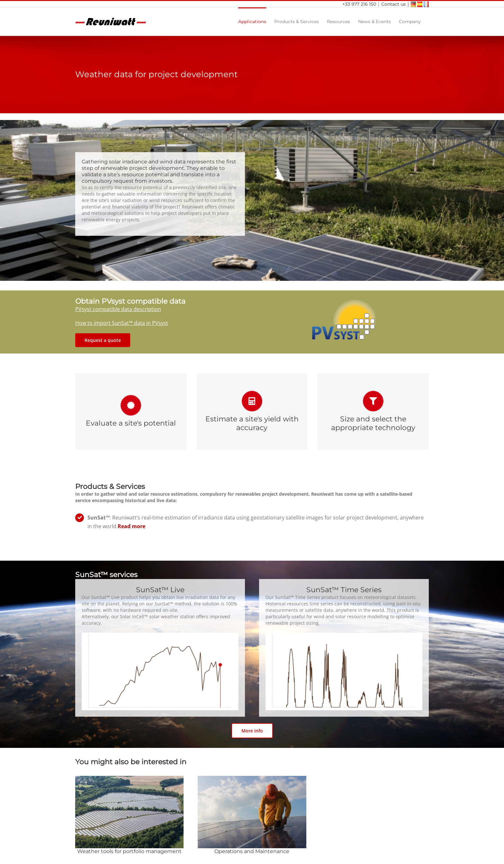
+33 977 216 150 (360, 4)
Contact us (393, 4)
